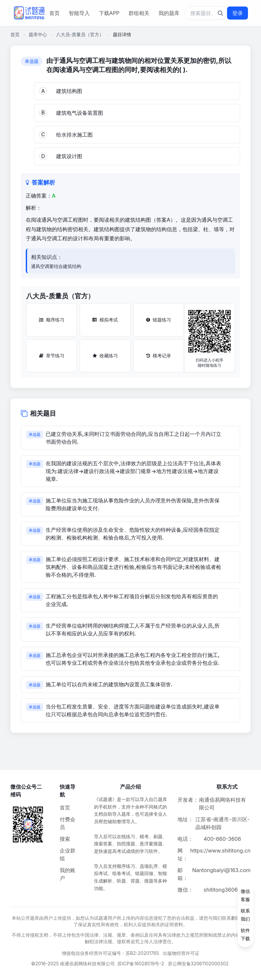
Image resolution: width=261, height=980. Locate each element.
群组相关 (139, 13)
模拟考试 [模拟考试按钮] (105, 320)
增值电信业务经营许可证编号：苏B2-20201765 (110, 953)
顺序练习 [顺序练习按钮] (52, 320)
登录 (238, 13)
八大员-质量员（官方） (80, 34)
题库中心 (38, 34)
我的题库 (169, 13)
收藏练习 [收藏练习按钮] (105, 356)
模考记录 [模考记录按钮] (159, 356)
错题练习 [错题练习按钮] (159, 320)
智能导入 (79, 13)
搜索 (65, 839)
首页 (54, 13)
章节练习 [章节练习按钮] (52, 356)
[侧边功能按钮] (245, 915)
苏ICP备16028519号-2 (141, 964)
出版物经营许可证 (181, 953)
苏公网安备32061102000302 (198, 964)
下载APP (109, 13)
